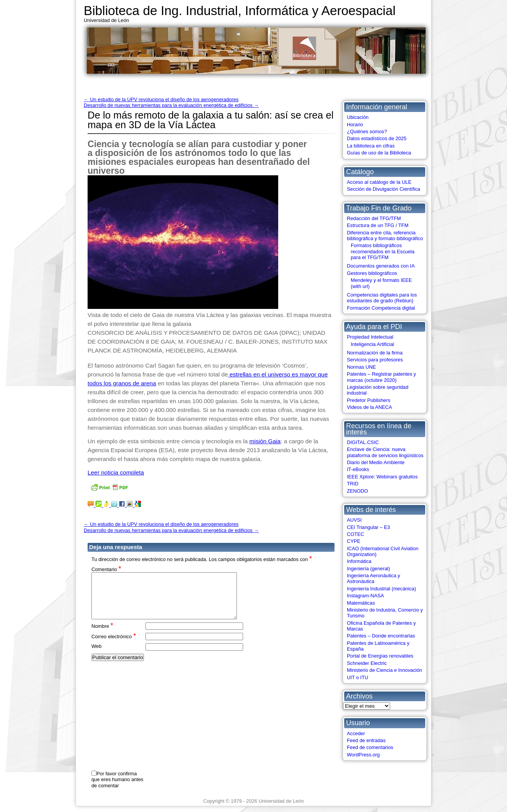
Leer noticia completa (116, 472)
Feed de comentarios (370, 747)
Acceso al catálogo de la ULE (379, 182)
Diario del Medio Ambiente (376, 462)
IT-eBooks (358, 469)
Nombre (102, 635)
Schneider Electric (367, 663)
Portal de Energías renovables (380, 656)
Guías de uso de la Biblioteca (379, 153)
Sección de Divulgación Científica (384, 189)
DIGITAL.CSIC (363, 442)
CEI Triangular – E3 (368, 527)
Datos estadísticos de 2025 (377, 138)
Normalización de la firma (375, 353)
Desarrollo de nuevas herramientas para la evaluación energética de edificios (171, 105)
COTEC (356, 534)
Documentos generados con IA (381, 266)
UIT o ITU (357, 677)
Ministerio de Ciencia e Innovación (384, 670)
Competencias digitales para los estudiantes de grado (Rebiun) (382, 298)
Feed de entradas (366, 740)
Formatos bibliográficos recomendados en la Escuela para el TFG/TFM (383, 251)
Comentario (106, 569)
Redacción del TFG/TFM (374, 218)
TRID (353, 484)
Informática (359, 561)
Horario (355, 125)
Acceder (356, 733)
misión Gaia (265, 441)
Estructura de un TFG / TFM (378, 225)
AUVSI (354, 520)
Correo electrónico (114, 645)
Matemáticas (361, 603)
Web (96, 655)
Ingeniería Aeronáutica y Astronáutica (373, 578)
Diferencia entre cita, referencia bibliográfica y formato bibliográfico (385, 236)
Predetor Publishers (368, 400)
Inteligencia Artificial (372, 344)
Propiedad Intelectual (370, 337)
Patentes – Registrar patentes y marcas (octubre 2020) (381, 377)
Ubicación (358, 117)
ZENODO (357, 491)
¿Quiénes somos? (367, 131)
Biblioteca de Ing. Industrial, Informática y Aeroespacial (240, 11)
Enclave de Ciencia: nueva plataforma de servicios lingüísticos (385, 452)
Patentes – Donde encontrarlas (381, 636)
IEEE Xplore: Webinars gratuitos (382, 477)
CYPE (354, 541)
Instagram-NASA (365, 596)
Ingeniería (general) (368, 569)
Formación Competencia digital (381, 308)
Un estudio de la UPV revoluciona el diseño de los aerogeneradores (161, 99)
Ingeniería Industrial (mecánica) (381, 589)
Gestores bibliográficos (372, 273)
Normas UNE (361, 367)
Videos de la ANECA (369, 407)
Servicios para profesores (375, 360)
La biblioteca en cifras (371, 146)
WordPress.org (363, 755)
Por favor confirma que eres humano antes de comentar (117, 780)
